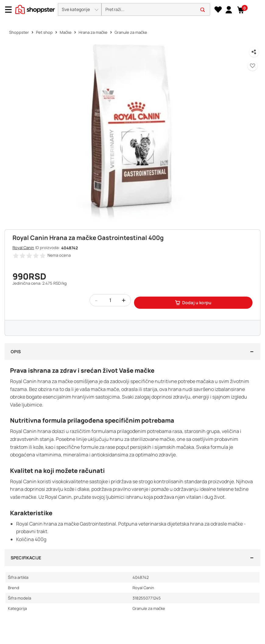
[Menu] (11, 10)
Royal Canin (23, 248)
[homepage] (35, 9)
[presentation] (132, 10)
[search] (156, 10)
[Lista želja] (218, 10)
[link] (229, 9)
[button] (80, 9)
